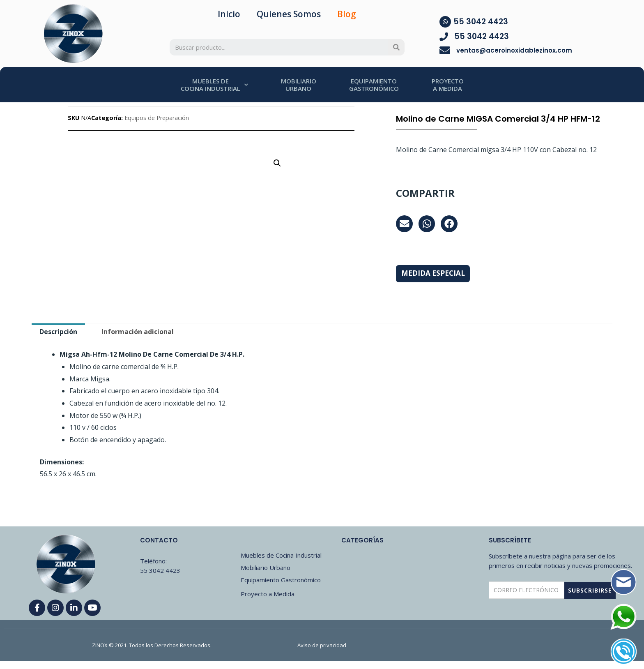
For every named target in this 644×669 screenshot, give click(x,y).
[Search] (396, 47)
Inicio (229, 14)
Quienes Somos (289, 14)
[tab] (58, 332)
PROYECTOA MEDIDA (448, 85)
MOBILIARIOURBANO (299, 85)
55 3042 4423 (481, 22)
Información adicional (138, 332)
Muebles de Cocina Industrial (281, 555)
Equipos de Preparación (157, 118)
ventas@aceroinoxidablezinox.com (514, 50)
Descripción (58, 332)
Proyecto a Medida (268, 594)
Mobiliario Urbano (266, 567)
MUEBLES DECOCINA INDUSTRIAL (214, 85)
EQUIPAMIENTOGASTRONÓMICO (374, 85)
